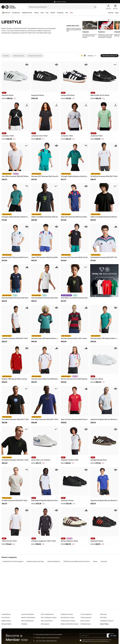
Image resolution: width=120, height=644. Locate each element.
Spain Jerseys (85, 621)
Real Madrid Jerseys (67, 617)
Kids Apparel (45, 624)
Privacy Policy (96, 641)
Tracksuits (104, 555)
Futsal (42, 13)
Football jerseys (86, 624)
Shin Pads (103, 617)
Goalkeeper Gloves (27, 13)
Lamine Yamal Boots (28, 614)
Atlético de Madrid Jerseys (69, 624)
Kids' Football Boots (47, 614)
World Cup (6, 13)
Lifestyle (53, 13)
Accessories (60, 13)
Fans (47, 13)
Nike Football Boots (27, 621)
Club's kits (111, 13)
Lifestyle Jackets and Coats (35, 555)
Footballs (24, 624)
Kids (67, 13)
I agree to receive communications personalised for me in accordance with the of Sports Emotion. (97, 641)
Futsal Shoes (6, 617)
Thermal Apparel (86, 614)
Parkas (95, 555)
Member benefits (60, 2)
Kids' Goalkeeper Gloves (49, 617)
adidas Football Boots (28, 617)
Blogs (117, 13)
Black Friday (104, 624)
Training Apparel (86, 617)
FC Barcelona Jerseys (68, 621)
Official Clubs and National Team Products (77, 555)
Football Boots (16, 13)
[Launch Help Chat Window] (113, 636)
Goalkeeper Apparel (107, 621)
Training (36, 13)
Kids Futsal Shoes (47, 621)
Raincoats (103, 614)
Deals (71, 13)
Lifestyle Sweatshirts (54, 555)
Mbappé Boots (6, 624)
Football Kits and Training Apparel (13, 555)
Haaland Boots (6, 621)
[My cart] (115, 7)
